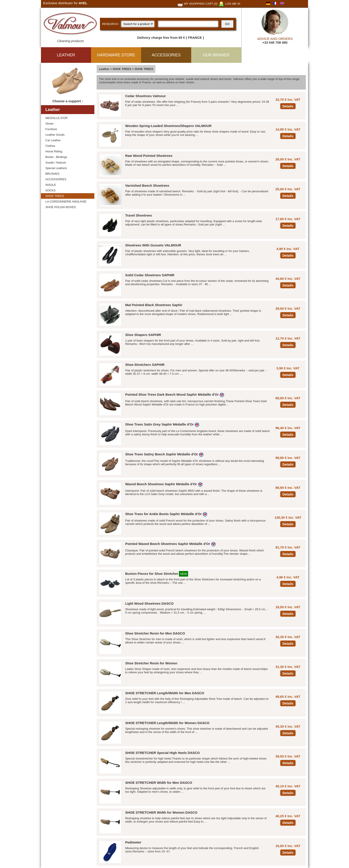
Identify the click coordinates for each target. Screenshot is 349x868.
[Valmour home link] (70, 25)
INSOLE (51, 185)
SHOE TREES (55, 196)
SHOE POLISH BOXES (61, 207)
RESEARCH (110, 24)
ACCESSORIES (56, 179)
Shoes (50, 124)
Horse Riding (54, 151)
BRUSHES (52, 174)
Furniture (51, 129)
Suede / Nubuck (56, 163)
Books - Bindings (56, 157)
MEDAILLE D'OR (56, 118)
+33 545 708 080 (275, 42)
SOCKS (51, 190)
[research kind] (138, 24)
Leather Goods (55, 135)
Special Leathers (56, 168)
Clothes (50, 146)
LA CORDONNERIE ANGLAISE (66, 202)
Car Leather (53, 140)
